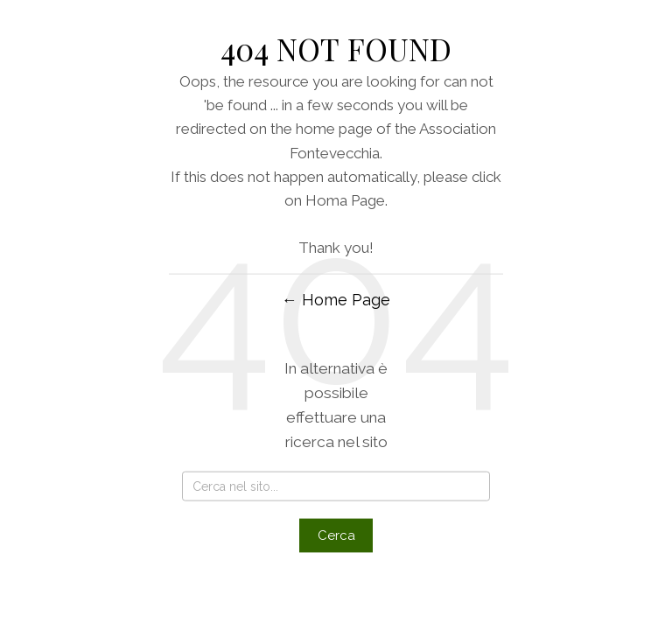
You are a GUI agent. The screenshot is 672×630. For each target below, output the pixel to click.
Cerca (336, 535)
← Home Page (336, 299)
